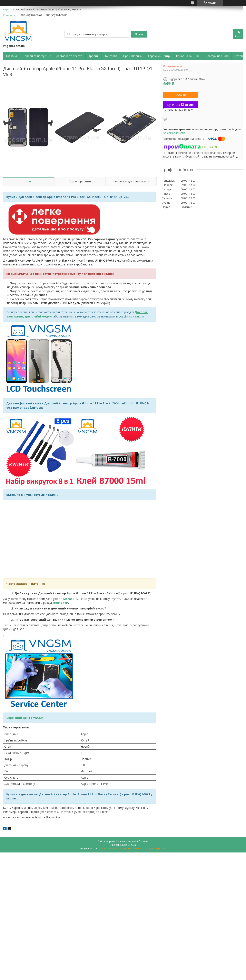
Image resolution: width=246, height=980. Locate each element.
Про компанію (132, 56)
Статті (239, 56)
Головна (12, 56)
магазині (70, 599)
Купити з (181, 104)
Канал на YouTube (188, 56)
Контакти (111, 56)
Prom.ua (143, 841)
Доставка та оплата (69, 56)
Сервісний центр (159, 56)
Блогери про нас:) (217, 56)
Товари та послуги (35, 56)
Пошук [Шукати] (139, 34)
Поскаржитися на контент (115, 848)
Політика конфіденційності (150, 848)
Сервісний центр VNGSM (25, 718)
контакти (61, 603)
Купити (181, 95)
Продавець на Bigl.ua (123, 845)
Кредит (93, 56)
